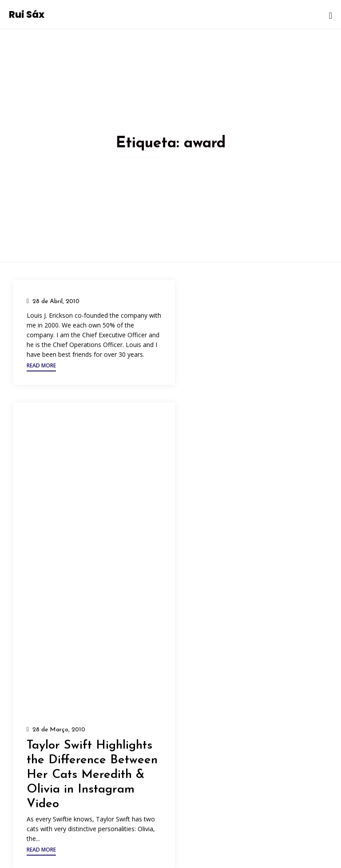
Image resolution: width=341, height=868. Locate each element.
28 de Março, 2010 (59, 730)
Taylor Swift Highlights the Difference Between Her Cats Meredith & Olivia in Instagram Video (92, 775)
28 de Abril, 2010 (56, 302)
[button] (41, 367)
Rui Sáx (27, 14)
